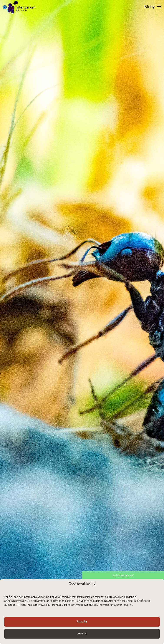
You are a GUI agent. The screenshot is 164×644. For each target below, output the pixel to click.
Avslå (82, 634)
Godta (82, 622)
